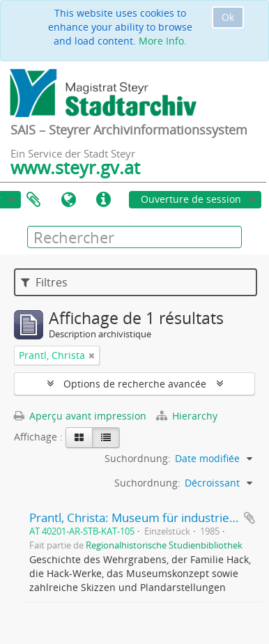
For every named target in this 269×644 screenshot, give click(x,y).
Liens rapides (103, 200)
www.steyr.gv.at (75, 167)
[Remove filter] (92, 355)
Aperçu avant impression (80, 416)
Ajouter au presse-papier (249, 518)
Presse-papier (33, 200)
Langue (68, 200)
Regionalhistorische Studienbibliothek (164, 545)
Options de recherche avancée (135, 384)
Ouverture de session (191, 199)
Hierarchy (187, 416)
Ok (228, 17)
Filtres (44, 282)
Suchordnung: (138, 458)
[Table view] (106, 438)
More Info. (163, 41)
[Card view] (79, 438)
